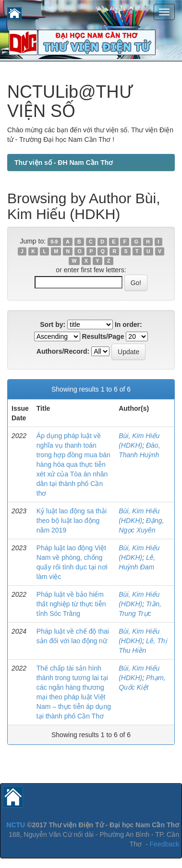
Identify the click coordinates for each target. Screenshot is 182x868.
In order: (128, 324)
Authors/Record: (63, 351)
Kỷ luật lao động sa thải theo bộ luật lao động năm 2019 (72, 521)
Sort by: (53, 324)
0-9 (54, 242)
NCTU (16, 825)
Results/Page (103, 336)
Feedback (164, 844)
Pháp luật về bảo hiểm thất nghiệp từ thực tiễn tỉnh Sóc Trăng (71, 604)
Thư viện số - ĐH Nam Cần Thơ (64, 162)
